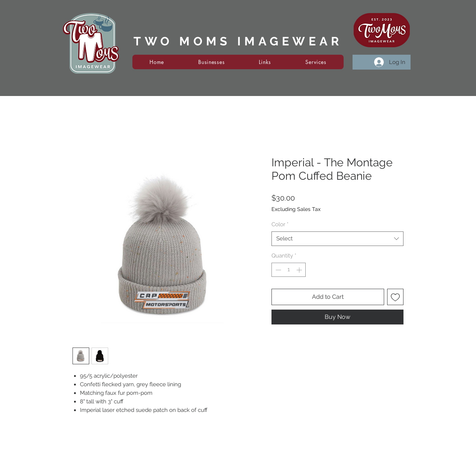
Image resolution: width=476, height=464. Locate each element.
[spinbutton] (289, 270)
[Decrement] (278, 270)
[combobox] (337, 239)
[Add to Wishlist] (395, 297)
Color (280, 224)
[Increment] (300, 270)
